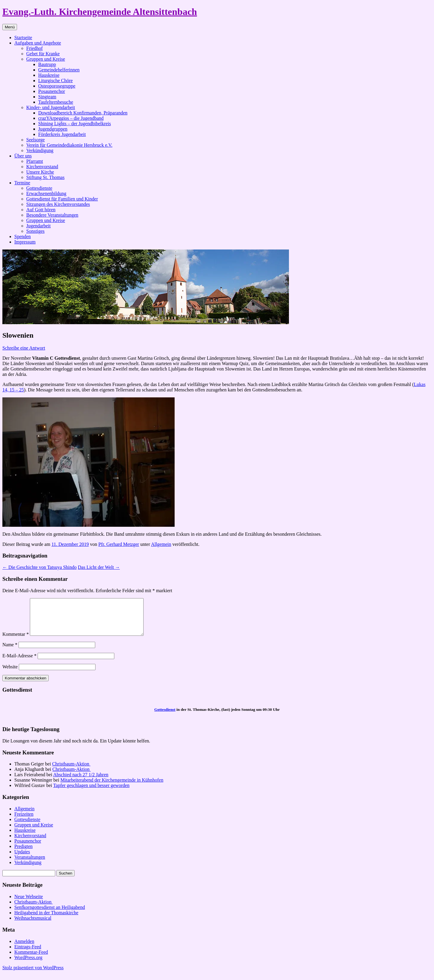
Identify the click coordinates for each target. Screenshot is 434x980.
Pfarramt (35, 161)
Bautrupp (47, 64)
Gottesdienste (39, 188)
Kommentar (16, 641)
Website (10, 674)
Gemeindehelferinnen (59, 70)
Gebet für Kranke (43, 54)
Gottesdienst (165, 717)
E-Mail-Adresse (19, 663)
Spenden (23, 236)
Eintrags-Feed (28, 954)
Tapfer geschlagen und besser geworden (91, 793)
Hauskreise (49, 75)
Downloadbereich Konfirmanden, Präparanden (83, 113)
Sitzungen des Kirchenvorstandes (58, 204)
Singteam (47, 97)
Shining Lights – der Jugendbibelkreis (75, 124)
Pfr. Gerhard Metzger (119, 544)
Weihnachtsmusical (33, 925)
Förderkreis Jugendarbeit (62, 134)
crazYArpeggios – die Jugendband (71, 118)
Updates (22, 859)
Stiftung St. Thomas (45, 177)
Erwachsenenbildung (46, 193)
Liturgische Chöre (56, 81)
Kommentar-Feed (31, 959)
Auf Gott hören (41, 210)
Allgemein (161, 544)
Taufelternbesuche (56, 102)
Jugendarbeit (39, 226)
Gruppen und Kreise (46, 59)
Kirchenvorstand (42, 167)
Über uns (23, 156)
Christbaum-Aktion (71, 771)
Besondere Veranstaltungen (52, 215)
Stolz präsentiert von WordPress (33, 975)
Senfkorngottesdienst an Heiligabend (50, 914)
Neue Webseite (29, 904)
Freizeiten (24, 821)
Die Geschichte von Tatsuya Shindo (40, 567)
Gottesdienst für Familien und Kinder (62, 199)
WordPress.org (28, 965)
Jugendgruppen (53, 129)
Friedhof (34, 48)
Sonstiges (35, 231)
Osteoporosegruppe (57, 86)
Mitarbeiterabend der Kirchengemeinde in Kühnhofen (112, 787)
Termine (22, 183)
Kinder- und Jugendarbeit (51, 107)
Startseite (23, 37)
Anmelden (24, 948)
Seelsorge (36, 140)
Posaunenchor (52, 91)
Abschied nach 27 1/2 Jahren (81, 782)
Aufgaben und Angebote (38, 43)
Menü (10, 27)
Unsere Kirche (40, 172)
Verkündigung (40, 150)
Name (10, 652)
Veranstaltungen (30, 864)
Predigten (23, 853)
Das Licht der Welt (99, 567)
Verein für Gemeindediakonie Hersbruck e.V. (69, 145)
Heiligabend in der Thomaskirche (46, 920)
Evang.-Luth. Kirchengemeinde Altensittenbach (100, 12)
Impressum (25, 242)
